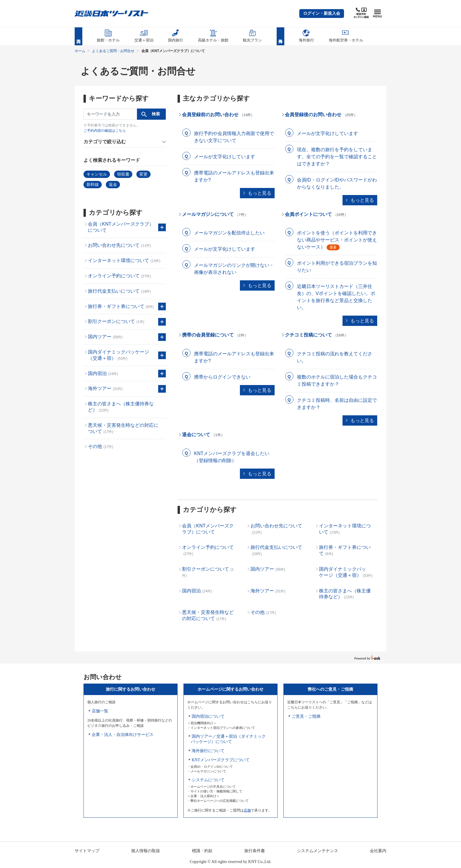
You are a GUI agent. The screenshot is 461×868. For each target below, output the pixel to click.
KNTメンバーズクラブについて (221, 760)
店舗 (247, 810)
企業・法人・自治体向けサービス (123, 735)
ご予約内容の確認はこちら (105, 131)
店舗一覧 (100, 711)
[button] (322, 14)
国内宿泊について (208, 716)
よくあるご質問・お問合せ (113, 51)
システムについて (208, 780)
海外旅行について (208, 751)
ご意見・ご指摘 (306, 716)
